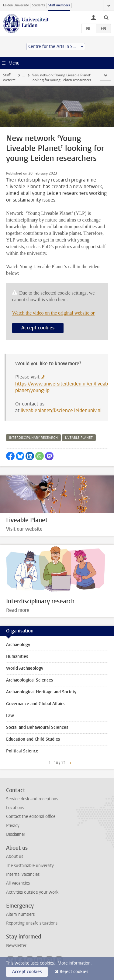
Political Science (22, 751)
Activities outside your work (32, 892)
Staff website (9, 78)
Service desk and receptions (32, 799)
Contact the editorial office (31, 817)
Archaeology (18, 645)
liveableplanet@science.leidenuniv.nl (61, 410)
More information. (75, 963)
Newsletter (16, 946)
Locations (15, 808)
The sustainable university (30, 866)
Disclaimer (16, 834)
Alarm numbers (20, 914)
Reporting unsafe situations (32, 923)
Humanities (17, 657)
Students (38, 5)
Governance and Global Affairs (35, 704)
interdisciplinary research (33, 438)
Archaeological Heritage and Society (41, 692)
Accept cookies (38, 328)
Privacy (13, 826)
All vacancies (18, 883)
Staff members (59, 5)
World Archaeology (25, 668)
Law (10, 716)
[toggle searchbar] (106, 17)
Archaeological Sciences (29, 680)
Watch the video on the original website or (53, 313)
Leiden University (16, 5)
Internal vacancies (23, 874)
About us (15, 857)
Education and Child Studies (33, 739)
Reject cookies (74, 972)
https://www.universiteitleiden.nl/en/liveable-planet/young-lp (64, 387)
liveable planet (79, 438)
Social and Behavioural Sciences (37, 727)
